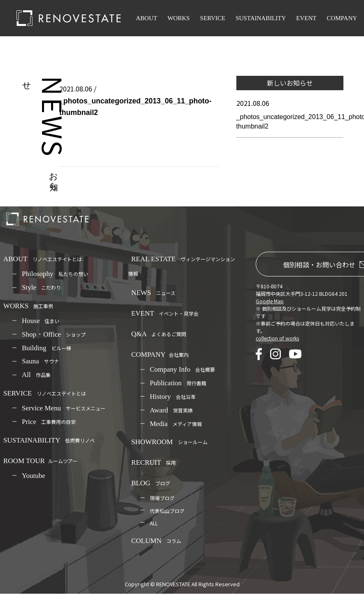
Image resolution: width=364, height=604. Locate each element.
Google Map (270, 301)
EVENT (306, 18)
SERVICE (213, 18)
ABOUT (147, 18)
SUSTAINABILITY (261, 18)
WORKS (179, 18)
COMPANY (342, 18)
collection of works (277, 338)
